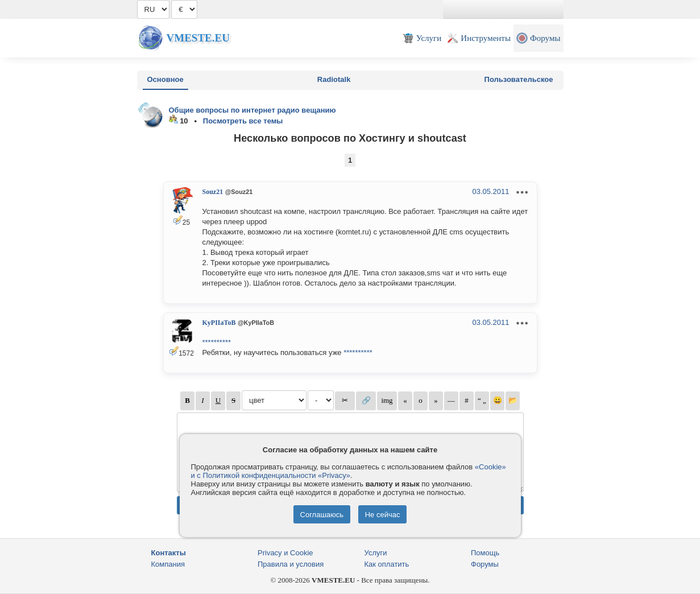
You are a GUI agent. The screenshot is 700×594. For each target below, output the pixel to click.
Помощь (485, 553)
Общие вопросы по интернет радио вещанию (252, 110)
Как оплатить (387, 564)
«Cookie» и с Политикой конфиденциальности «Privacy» (349, 471)
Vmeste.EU (198, 38)
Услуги (376, 553)
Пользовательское (519, 79)
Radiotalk (334, 79)
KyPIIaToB (219, 323)
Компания (168, 564)
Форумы (485, 564)
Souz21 (213, 192)
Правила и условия (291, 564)
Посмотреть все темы (243, 121)
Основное (165, 79)
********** (217, 342)
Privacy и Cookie (285, 553)
